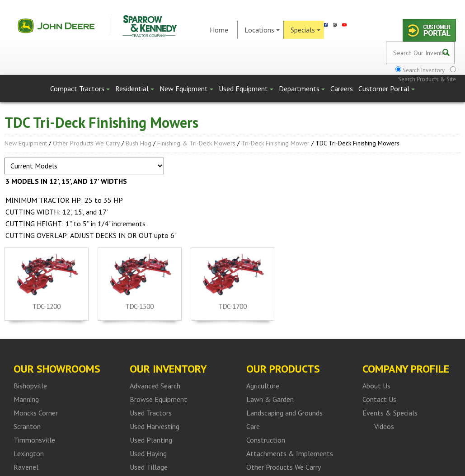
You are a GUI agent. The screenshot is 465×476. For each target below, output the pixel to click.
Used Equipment (246, 89)
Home (219, 30)
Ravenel (26, 467)
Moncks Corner (36, 413)
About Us (376, 386)
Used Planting (151, 440)
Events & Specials (390, 413)
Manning (26, 399)
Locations (262, 30)
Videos (384, 426)
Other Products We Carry (86, 143)
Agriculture (263, 386)
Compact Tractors (80, 89)
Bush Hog (139, 143)
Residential (135, 89)
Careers (342, 89)
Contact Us (379, 399)
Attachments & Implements (290, 453)
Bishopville (30, 386)
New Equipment (186, 89)
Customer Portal (387, 89)
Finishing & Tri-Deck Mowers (196, 143)
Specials (305, 30)
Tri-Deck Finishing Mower (275, 143)
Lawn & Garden (270, 399)
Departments (302, 89)
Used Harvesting (155, 426)
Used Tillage (149, 467)
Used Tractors (151, 413)
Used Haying (148, 453)
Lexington (29, 453)
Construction (266, 440)
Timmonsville (34, 440)
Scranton (27, 426)
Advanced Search (155, 386)
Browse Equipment (158, 399)
